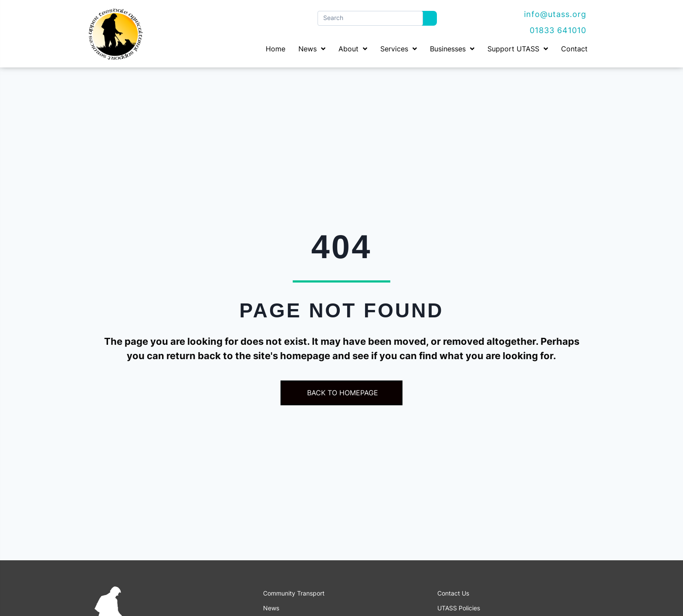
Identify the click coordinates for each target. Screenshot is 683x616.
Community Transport (294, 593)
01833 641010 (558, 30)
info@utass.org (555, 14)
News (271, 608)
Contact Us (453, 593)
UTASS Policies (459, 608)
